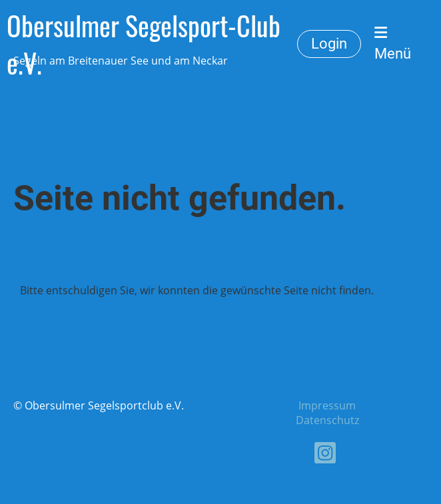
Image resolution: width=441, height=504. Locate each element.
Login (329, 44)
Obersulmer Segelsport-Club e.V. (144, 44)
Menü (393, 44)
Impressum (327, 405)
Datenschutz (327, 420)
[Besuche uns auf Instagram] (325, 455)
